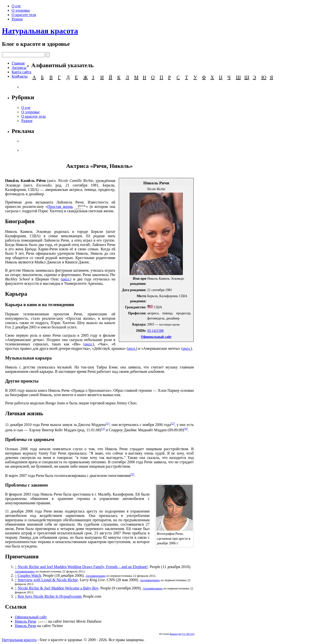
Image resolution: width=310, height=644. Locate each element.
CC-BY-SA (188, 634)
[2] (173, 423)
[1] (108, 423)
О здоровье (21, 10)
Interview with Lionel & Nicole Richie (48, 580)
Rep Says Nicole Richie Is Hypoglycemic (50, 596)
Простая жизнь (60, 207)
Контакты (20, 76)
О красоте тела (24, 15)
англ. (66, 279)
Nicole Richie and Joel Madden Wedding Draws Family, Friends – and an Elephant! (83, 567)
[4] (186, 429)
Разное (17, 19)
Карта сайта (21, 72)
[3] (103, 429)
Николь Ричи (25, 621)
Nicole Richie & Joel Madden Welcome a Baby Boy (58, 588)
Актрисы (19, 68)
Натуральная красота (40, 31)
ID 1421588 (155, 331)
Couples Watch (29, 575)
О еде (16, 6)
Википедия (175, 634)
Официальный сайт (156, 337)
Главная (18, 63)
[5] (132, 474)
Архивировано (25, 571)
